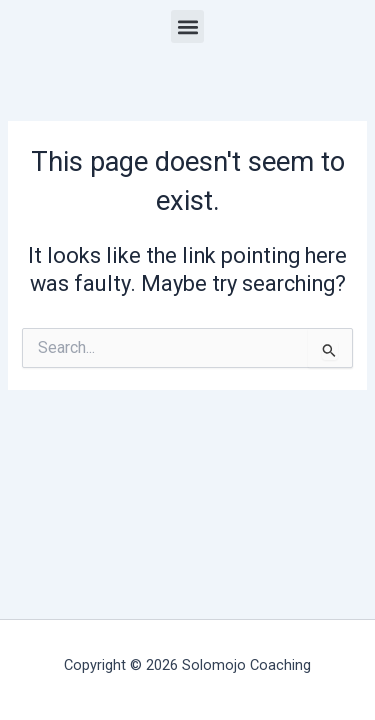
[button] (187, 26)
